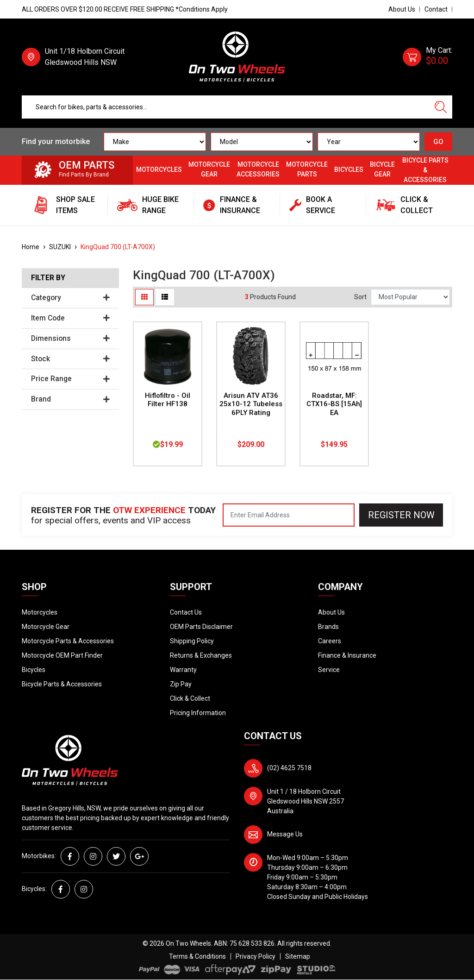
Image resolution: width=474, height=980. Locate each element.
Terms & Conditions (197, 956)
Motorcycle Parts (307, 169)
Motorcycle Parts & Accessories (68, 641)
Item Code (70, 318)
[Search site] (441, 107)
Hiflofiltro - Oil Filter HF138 (168, 400)
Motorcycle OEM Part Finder (62, 655)
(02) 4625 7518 (289, 768)
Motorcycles (159, 170)
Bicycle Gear (382, 169)
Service (329, 670)
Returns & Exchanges (201, 655)
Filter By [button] (48, 278)
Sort (360, 297)
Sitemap (298, 956)
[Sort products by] (410, 297)
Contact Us (186, 612)
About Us (402, 9)
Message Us (285, 834)
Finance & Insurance (347, 655)
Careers (330, 641)
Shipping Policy (192, 641)
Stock (70, 359)
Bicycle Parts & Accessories (425, 170)
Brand (70, 399)
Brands (328, 627)
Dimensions (70, 339)
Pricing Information (198, 713)
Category (70, 298)
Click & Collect (190, 698)
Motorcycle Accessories (258, 169)
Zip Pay (181, 684)
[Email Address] (289, 515)
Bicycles (349, 170)
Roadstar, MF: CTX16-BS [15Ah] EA (334, 404)
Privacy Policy (256, 956)
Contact (436, 9)
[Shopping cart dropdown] (427, 57)
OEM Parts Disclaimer (201, 627)
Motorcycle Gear (209, 169)
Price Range (70, 379)
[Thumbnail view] (144, 297)
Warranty (183, 670)
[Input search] (226, 107)
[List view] (165, 297)
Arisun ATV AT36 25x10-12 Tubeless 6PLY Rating (251, 404)
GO (438, 142)
